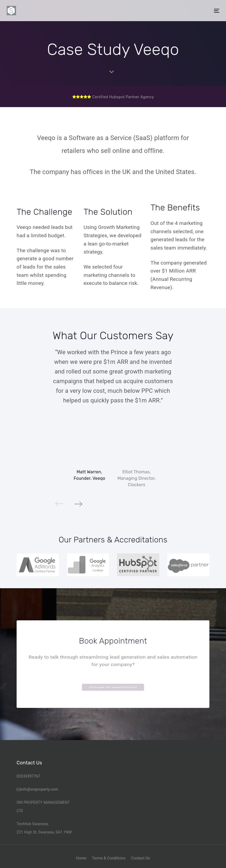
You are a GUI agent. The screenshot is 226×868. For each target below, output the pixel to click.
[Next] (78, 504)
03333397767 (29, 776)
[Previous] (59, 504)
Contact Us (141, 858)
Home (81, 858)
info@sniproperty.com (39, 789)
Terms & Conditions (109, 858)
